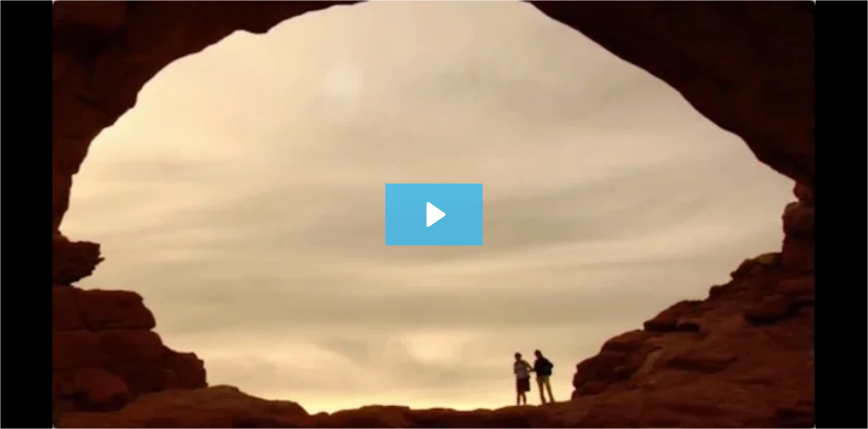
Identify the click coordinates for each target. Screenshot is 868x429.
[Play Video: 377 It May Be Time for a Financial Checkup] (434, 214)
